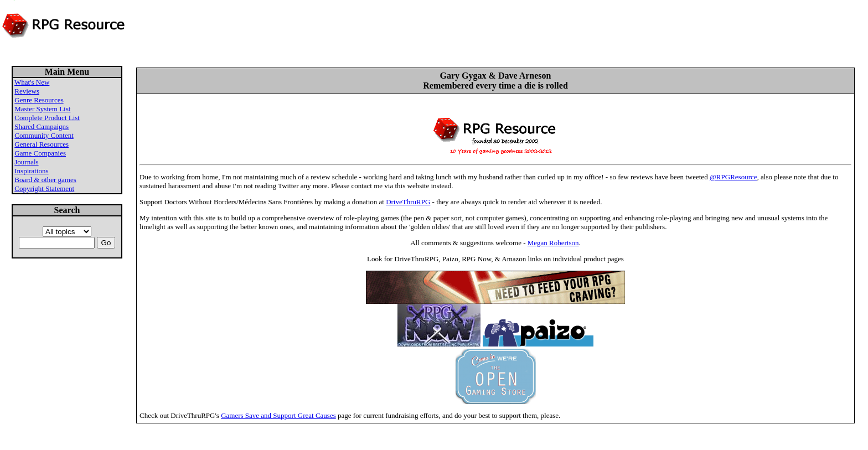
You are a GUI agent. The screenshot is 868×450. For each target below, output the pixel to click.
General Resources (42, 144)
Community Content (44, 135)
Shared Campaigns (42, 126)
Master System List (42, 109)
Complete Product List (47, 118)
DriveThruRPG (408, 202)
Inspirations (31, 171)
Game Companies (40, 153)
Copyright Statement (44, 188)
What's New (32, 82)
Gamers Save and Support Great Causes (278, 415)
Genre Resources (39, 100)
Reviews (27, 91)
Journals (26, 162)
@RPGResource (733, 177)
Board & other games (45, 180)
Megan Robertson (553, 243)
